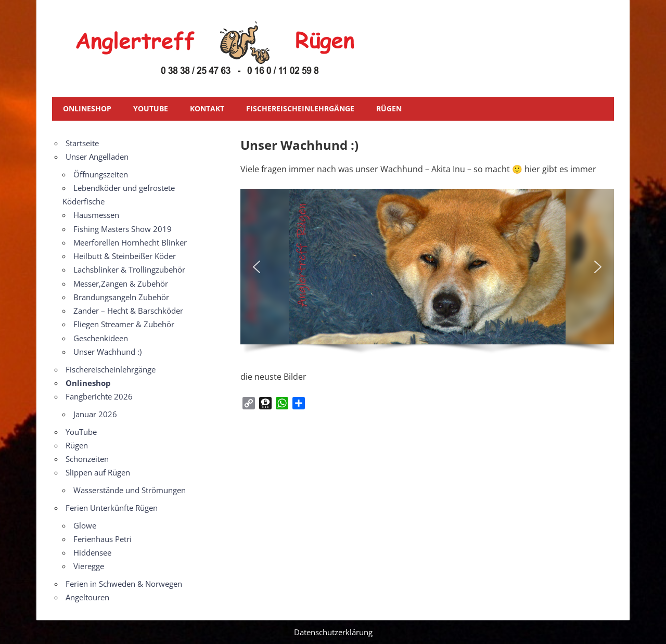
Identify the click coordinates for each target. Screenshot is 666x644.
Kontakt (207, 108)
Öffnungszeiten (101, 174)
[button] (257, 267)
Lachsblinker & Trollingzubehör (129, 269)
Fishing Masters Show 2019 (123, 229)
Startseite (82, 143)
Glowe (85, 525)
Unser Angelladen (97, 157)
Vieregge (89, 566)
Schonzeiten (87, 459)
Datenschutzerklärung (333, 632)
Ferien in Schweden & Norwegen (124, 584)
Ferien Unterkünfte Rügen (112, 508)
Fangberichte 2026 (99, 396)
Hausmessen (96, 215)
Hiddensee (92, 552)
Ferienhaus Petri (103, 539)
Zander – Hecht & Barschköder (128, 311)
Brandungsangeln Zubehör (121, 297)
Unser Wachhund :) (107, 352)
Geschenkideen (101, 338)
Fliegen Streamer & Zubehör (124, 324)
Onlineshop (87, 108)
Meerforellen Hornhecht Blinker (130, 242)
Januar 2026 (95, 414)
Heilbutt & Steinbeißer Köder (125, 256)
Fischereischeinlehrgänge (300, 108)
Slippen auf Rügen (98, 472)
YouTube (151, 108)
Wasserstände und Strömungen (130, 490)
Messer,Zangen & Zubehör (121, 284)
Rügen (389, 108)
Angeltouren (87, 597)
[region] (427, 275)
